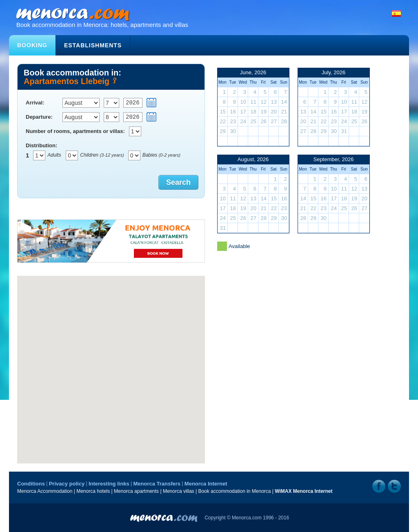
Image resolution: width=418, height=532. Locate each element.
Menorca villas (179, 491)
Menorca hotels (93, 491)
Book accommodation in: (111, 76)
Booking (32, 45)
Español (396, 13)
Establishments (93, 45)
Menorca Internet (206, 484)
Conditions (31, 484)
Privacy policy (67, 484)
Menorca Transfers (157, 484)
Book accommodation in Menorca (234, 491)
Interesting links (109, 484)
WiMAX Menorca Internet (303, 491)
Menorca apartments (136, 491)
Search (178, 182)
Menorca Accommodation (45, 491)
